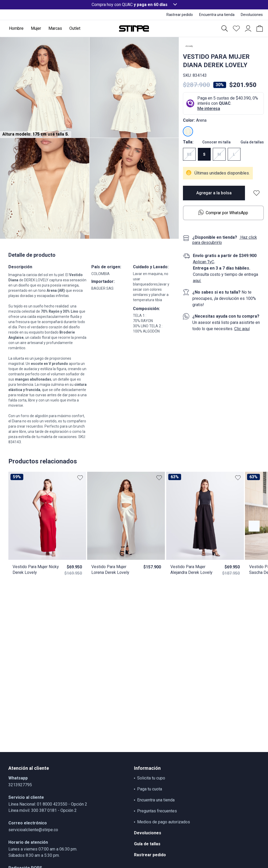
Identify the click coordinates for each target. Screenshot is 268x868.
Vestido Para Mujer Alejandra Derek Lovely (191, 569)
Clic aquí (242, 329)
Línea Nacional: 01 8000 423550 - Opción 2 (48, 804)
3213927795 (20, 785)
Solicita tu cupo (151, 778)
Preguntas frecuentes (157, 811)
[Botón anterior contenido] (254, 526)
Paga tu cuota (150, 789)
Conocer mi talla (216, 142)
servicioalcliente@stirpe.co (33, 830)
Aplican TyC (203, 262)
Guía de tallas (252, 142)
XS (189, 154)
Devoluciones (148, 833)
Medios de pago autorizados (164, 822)
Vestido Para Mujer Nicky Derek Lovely (36, 569)
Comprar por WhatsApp (223, 212)
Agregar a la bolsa (214, 193)
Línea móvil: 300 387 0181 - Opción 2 (43, 810)
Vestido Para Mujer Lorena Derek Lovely (110, 569)
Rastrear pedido (150, 855)
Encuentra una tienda (156, 800)
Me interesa (209, 109)
